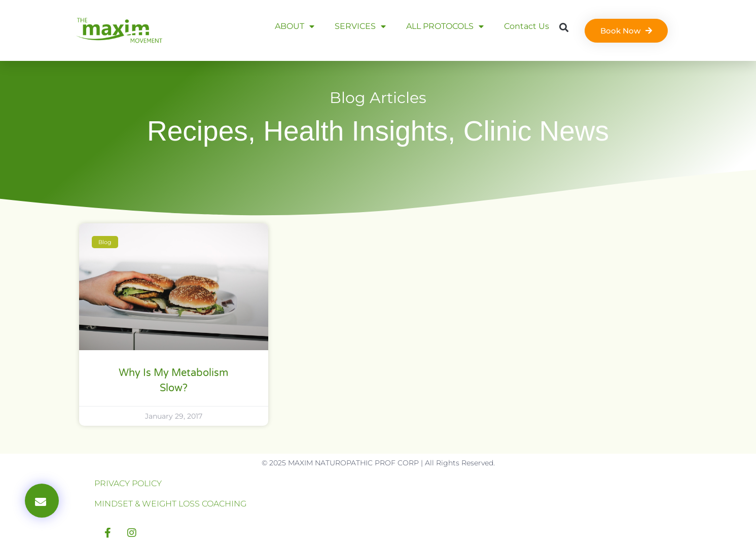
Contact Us (527, 26)
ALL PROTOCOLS (445, 26)
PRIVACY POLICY (128, 483)
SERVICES (360, 26)
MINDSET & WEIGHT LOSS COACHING (170, 504)
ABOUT (295, 26)
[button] (564, 27)
